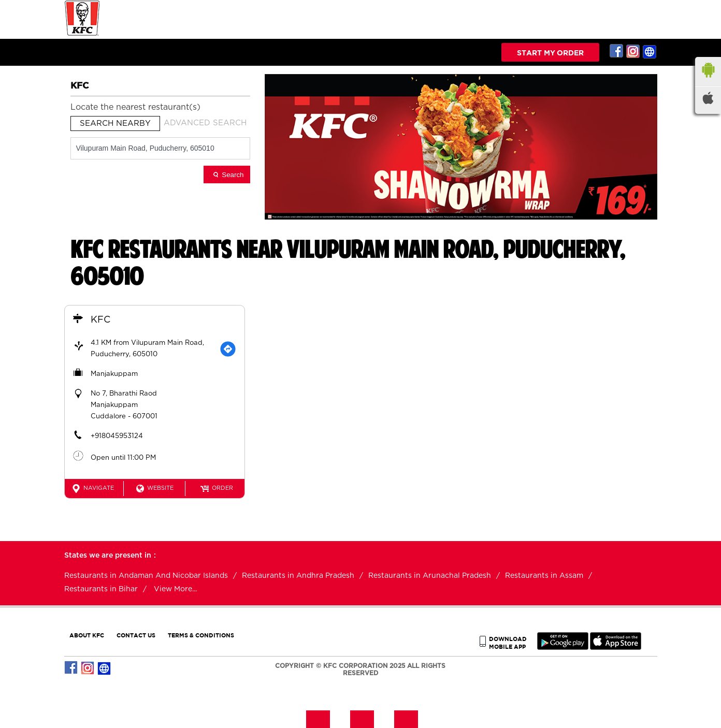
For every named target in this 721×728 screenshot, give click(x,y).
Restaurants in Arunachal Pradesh (430, 576)
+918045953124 (117, 436)
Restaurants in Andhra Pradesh (298, 576)
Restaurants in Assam (544, 576)
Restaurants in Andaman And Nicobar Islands (146, 576)
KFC (100, 320)
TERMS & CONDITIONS (201, 635)
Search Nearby (115, 123)
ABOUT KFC (87, 635)
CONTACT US (136, 635)
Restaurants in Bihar (101, 589)
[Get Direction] (228, 349)
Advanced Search (205, 123)
